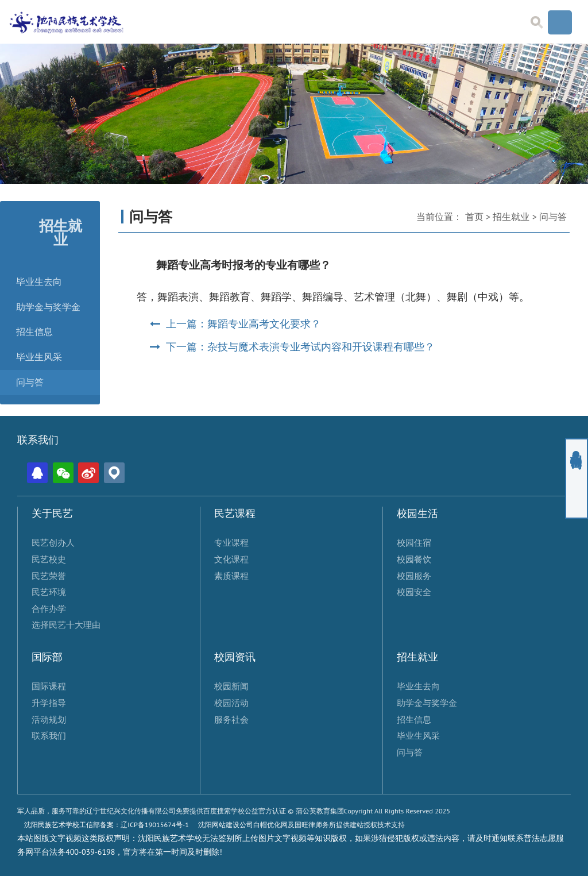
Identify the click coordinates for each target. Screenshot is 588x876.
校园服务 (414, 576)
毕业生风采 (39, 357)
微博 (88, 473)
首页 (474, 217)
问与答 (30, 382)
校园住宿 (414, 542)
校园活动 (231, 703)
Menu (560, 22)
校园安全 (414, 592)
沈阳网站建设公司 (226, 824)
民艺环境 (49, 592)
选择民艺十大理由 (66, 624)
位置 (114, 473)
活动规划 (49, 719)
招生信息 (34, 332)
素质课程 (231, 576)
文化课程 (231, 559)
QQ (37, 473)
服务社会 (231, 719)
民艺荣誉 (49, 576)
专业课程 (231, 542)
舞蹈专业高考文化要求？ (264, 324)
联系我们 (49, 735)
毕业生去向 (39, 282)
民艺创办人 (53, 542)
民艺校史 (49, 559)
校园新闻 (231, 686)
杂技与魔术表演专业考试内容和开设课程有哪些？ (321, 347)
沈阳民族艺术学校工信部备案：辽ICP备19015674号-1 (107, 824)
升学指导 (49, 703)
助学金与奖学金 (48, 307)
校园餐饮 (414, 559)
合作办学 (49, 608)
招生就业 (511, 217)
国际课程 (49, 686)
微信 (63, 473)
